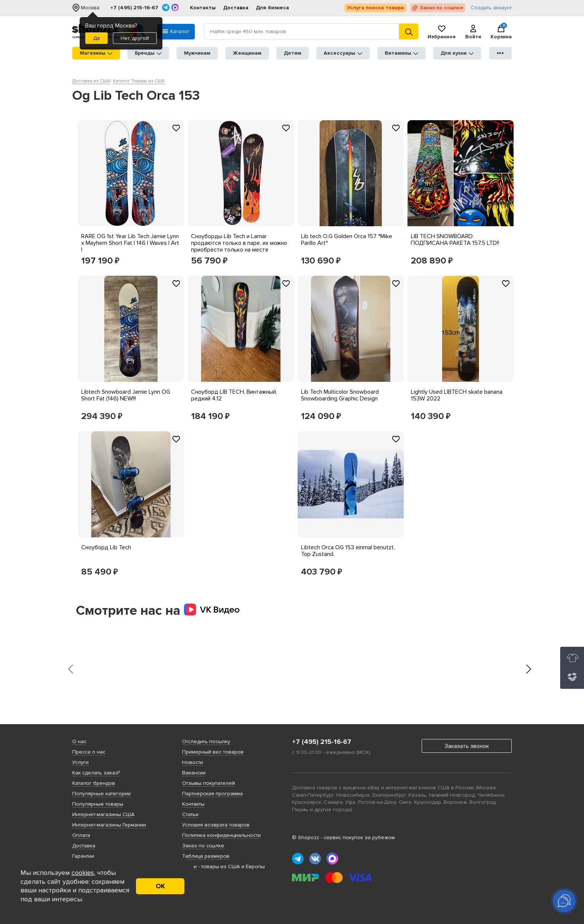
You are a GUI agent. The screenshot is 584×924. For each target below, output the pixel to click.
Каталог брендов (94, 783)
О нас (79, 741)
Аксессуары (343, 53)
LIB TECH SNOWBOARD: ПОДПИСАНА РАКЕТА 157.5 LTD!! (455, 240)
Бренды (148, 53)
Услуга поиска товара (375, 8)
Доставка (236, 8)
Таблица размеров (206, 856)
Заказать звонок (467, 746)
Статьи (190, 814)
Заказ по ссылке (442, 8)
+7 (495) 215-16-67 (134, 8)
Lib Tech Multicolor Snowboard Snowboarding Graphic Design (340, 395)
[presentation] (70, 669)
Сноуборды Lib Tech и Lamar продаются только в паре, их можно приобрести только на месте (239, 243)
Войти (473, 32)
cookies (83, 873)
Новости (193, 762)
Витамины (401, 53)
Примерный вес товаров (213, 752)
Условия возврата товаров (216, 825)
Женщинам (247, 53)
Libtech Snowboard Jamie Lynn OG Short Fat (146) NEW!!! (126, 395)
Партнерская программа (212, 794)
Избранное (442, 32)
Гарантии (83, 856)
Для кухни (457, 53)
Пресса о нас (89, 752)
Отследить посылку (206, 741)
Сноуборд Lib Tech (106, 547)
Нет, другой (135, 38)
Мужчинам (197, 53)
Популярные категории (101, 794)
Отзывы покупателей (209, 783)
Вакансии (194, 773)
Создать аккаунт (491, 8)
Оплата (81, 835)
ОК (160, 886)
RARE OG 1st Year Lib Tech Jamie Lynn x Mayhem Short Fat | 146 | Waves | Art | (130, 243)
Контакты (203, 8)
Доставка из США (91, 81)
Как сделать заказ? (96, 773)
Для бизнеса (272, 8)
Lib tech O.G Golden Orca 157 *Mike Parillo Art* (347, 240)
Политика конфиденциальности (221, 835)
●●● (501, 53)
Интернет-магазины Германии (109, 825)
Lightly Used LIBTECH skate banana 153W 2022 (457, 395)
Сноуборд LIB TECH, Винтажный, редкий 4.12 (234, 395)
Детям (293, 53)
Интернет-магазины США (103, 814)
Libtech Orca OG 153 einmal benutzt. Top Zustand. (348, 551)
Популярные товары (98, 804)
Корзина (501, 32)
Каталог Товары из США (139, 81)
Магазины (96, 53)
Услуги (80, 762)
